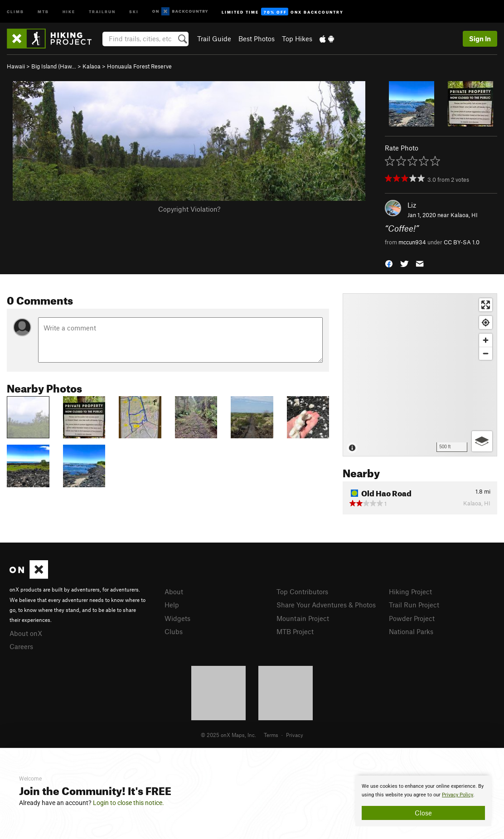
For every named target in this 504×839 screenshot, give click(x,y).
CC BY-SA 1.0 (462, 242)
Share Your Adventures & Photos (326, 605)
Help (172, 605)
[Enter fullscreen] (486, 305)
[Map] (420, 375)
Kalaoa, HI (464, 215)
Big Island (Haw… (54, 66)
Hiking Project (410, 592)
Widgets (177, 618)
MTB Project (295, 631)
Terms (271, 735)
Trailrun (102, 11)
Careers (21, 646)
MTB (43, 11)
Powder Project (412, 618)
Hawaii (16, 66)
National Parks (411, 631)
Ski (134, 11)
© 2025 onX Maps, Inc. (228, 735)
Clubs (174, 631)
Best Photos (257, 39)
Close (423, 813)
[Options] (482, 441)
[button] (389, 263)
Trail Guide (214, 39)
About (174, 592)
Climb (15, 11)
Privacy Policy (458, 795)
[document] (423, 801)
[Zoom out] (486, 353)
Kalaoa (92, 66)
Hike (69, 11)
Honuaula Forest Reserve (139, 66)
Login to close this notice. (128, 803)
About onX (26, 633)
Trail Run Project (414, 605)
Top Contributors (302, 592)
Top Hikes (297, 39)
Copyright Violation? (189, 209)
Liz (412, 205)
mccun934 (412, 242)
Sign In (480, 39)
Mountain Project (303, 618)
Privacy (295, 735)
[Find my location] (486, 323)
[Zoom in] (486, 340)
